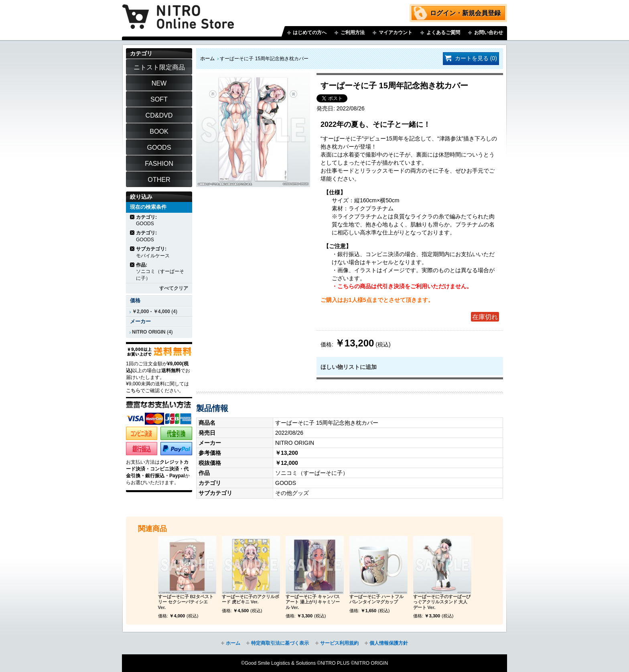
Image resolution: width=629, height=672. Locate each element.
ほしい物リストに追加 (349, 367)
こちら (133, 391)
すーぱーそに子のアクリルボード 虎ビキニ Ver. (251, 599)
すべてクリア (174, 288)
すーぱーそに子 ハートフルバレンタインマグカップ (376, 599)
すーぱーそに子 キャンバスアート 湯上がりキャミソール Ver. (313, 602)
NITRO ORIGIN (149, 332)
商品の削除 (133, 217)
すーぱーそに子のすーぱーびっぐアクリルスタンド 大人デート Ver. (442, 602)
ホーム (207, 59)
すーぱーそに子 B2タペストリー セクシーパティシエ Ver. (186, 602)
